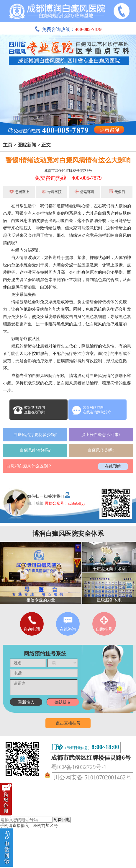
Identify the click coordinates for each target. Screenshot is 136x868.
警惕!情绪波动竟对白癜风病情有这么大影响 (68, 160)
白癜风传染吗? (101, 450)
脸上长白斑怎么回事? (101, 435)
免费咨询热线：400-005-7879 (68, 178)
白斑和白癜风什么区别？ (29, 466)
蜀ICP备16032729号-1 (79, 767)
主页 (8, 145)
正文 (46, 145)
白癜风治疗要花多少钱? (35, 435)
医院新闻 (27, 145)
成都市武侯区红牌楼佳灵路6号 (68, 171)
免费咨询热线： (68, 29)
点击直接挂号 (68, 723)
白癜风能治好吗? (35, 450)
